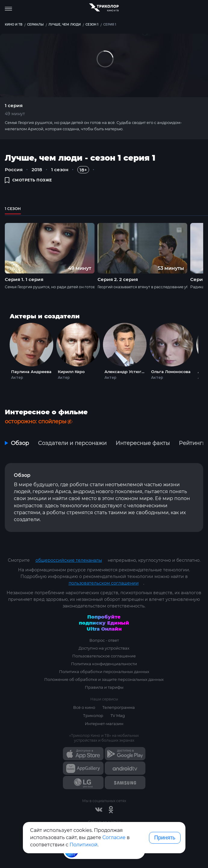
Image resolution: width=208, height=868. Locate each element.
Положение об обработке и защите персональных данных (104, 679)
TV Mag (118, 715)
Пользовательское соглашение (104, 656)
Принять (165, 838)
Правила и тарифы (104, 687)
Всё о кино (84, 707)
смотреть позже (28, 180)
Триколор (93, 715)
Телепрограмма (119, 707)
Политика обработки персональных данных (104, 672)
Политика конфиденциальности (104, 664)
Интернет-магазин (104, 724)
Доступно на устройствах (104, 648)
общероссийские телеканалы (69, 560)
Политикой (84, 845)
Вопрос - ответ (104, 640)
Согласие (114, 837)
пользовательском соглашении (104, 583)
